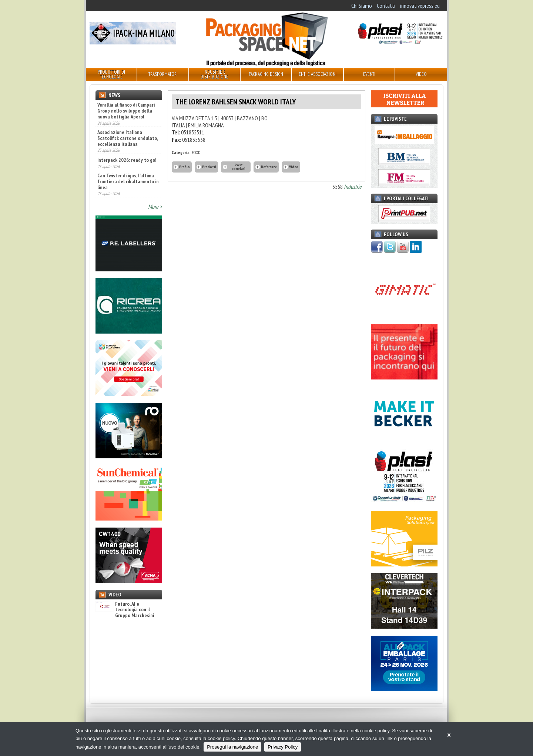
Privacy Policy (283, 747)
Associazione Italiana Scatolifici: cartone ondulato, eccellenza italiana (128, 138)
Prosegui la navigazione (232, 747)
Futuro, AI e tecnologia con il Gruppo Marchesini (125, 610)
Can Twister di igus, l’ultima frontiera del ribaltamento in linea (128, 181)
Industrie (353, 187)
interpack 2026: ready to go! (127, 160)
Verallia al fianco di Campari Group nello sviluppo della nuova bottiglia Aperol (126, 111)
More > (155, 207)
